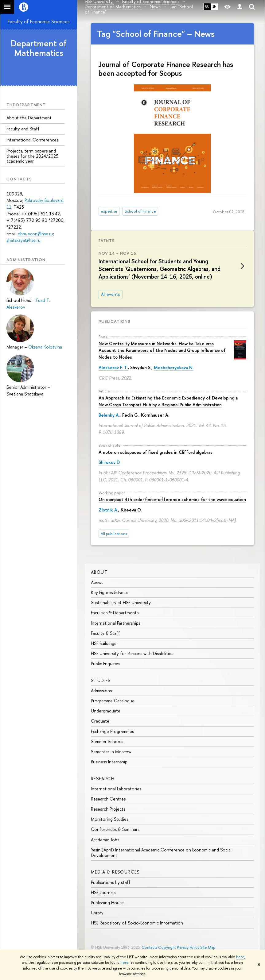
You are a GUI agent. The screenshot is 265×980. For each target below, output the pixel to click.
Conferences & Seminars (115, 829)
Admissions (101, 691)
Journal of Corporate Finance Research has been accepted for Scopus (166, 69)
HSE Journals (103, 892)
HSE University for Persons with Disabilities (132, 653)
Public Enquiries (105, 664)
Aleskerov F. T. (113, 367)
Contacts (149, 947)
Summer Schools (107, 741)
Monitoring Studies (110, 819)
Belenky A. (109, 415)
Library (97, 913)
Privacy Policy (188, 947)
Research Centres (108, 799)
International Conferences (32, 140)
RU (207, 6)
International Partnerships (116, 623)
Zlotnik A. (108, 510)
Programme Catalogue (113, 701)
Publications (115, 321)
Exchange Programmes (112, 731)
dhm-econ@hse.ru (35, 234)
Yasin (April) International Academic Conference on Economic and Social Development (161, 853)
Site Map (208, 947)
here (240, 957)
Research (103, 779)
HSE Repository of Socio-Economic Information (137, 923)
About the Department (29, 118)
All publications (114, 534)
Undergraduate (106, 711)
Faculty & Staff (105, 633)
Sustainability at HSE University (121, 602)
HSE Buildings (103, 643)
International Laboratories (116, 789)
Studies (101, 680)
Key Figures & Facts (109, 592)
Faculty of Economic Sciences (39, 21)
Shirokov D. (109, 462)
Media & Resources (115, 872)
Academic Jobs (105, 840)
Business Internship (109, 762)
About (99, 572)
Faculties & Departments (115, 613)
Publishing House (107, 903)
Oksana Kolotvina (45, 347)
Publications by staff (111, 882)
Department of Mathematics (39, 48)
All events (111, 294)
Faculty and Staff (23, 129)
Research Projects (108, 809)
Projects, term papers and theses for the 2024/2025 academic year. (32, 156)
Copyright (167, 947)
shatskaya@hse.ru (23, 240)
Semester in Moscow (111, 752)
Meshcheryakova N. (174, 367)
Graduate (100, 721)
